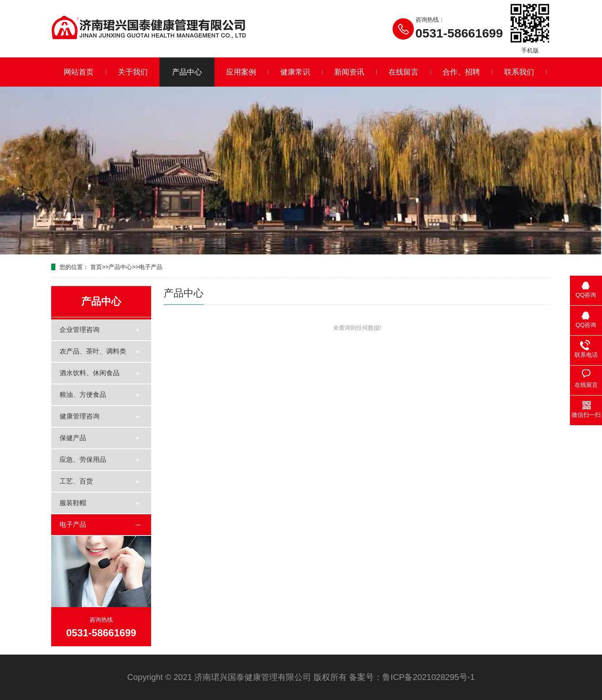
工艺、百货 (76, 481)
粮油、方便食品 (83, 395)
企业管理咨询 (80, 330)
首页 (96, 267)
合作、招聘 (461, 72)
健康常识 (295, 72)
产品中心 (187, 72)
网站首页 (79, 72)
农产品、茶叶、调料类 (93, 351)
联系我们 (519, 72)
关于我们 (133, 72)
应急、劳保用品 (83, 460)
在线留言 (403, 72)
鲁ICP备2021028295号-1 (428, 677)
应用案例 (241, 72)
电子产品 (151, 267)
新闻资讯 (349, 72)
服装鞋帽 (73, 503)
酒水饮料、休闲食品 (90, 373)
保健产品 (73, 438)
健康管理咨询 (80, 416)
